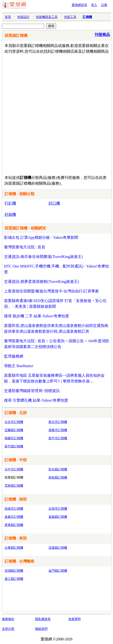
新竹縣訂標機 (14, 446)
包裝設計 (23, 17)
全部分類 (8, 629)
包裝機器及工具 (47, 17)
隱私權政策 (43, 619)
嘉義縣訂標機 (58, 517)
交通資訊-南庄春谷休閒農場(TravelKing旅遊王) (43, 257)
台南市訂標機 (58, 509)
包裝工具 (70, 17)
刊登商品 (102, 35)
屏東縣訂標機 (14, 525)
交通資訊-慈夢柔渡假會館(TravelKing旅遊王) (41, 282)
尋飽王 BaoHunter (19, 366)
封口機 (54, 203)
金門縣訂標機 (58, 571)
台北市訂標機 (14, 422)
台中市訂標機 (14, 469)
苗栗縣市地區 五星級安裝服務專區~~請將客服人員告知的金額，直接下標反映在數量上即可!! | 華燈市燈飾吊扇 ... (54, 378)
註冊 (104, 5)
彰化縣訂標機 (58, 469)
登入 (94, 5)
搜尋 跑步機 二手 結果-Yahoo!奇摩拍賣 (37, 316)
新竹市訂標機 (58, 438)
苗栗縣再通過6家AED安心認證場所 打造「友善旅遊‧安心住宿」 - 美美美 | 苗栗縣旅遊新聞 (55, 304)
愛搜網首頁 (79, 5)
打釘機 (10, 203)
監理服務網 (14, 356)
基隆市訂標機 (58, 430)
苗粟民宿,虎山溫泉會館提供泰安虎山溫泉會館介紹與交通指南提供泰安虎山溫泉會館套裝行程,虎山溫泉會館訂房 (56, 328)
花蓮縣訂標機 (58, 548)
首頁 (8, 17)
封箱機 (10, 214)
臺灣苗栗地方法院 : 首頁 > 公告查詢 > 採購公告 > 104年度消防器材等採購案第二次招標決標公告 (57, 344)
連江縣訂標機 (14, 579)
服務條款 (8, 619)
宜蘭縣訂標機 (14, 430)
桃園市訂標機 (14, 438)
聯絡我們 (41, 629)
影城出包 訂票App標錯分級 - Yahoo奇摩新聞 (41, 237)
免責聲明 (75, 619)
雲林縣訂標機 (14, 486)
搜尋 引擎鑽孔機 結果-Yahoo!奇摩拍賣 (36, 400)
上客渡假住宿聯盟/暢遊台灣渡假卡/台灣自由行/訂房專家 (51, 291)
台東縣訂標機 (14, 548)
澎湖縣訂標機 (14, 571)
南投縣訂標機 (58, 477)
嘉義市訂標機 (14, 517)
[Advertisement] (56, 113)
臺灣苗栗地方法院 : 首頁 (25, 247)
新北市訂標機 (58, 422)
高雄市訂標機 (14, 509)
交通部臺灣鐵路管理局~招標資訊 (32, 391)
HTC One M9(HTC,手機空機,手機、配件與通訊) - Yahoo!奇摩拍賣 (56, 269)
